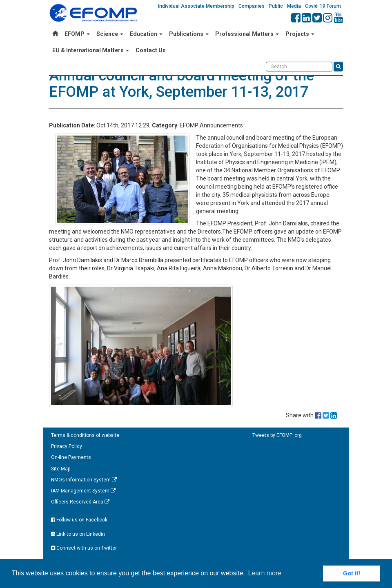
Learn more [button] (265, 573)
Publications (189, 34)
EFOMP (77, 34)
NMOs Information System (84, 480)
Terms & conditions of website (85, 435)
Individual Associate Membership (196, 6)
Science (110, 34)
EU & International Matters (91, 50)
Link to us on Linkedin (78, 534)
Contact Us (151, 50)
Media (294, 6)
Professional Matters (247, 34)
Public (276, 6)
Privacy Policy (67, 446)
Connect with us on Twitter (84, 548)
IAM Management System (83, 491)
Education (146, 34)
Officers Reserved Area (80, 502)
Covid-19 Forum (323, 6)
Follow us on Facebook (79, 520)
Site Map (61, 469)
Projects (300, 34)
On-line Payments (71, 457)
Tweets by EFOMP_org (277, 435)
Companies (252, 6)
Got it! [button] (352, 573)
